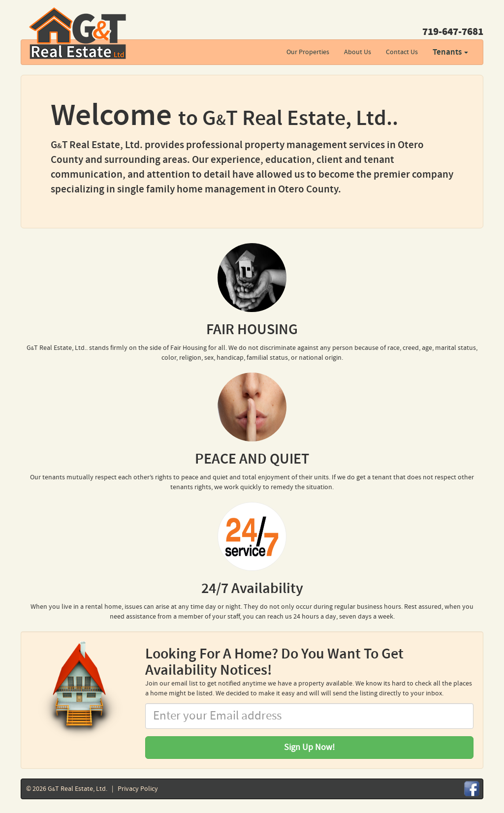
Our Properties (308, 52)
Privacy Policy (138, 789)
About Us (358, 52)
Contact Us (402, 52)
